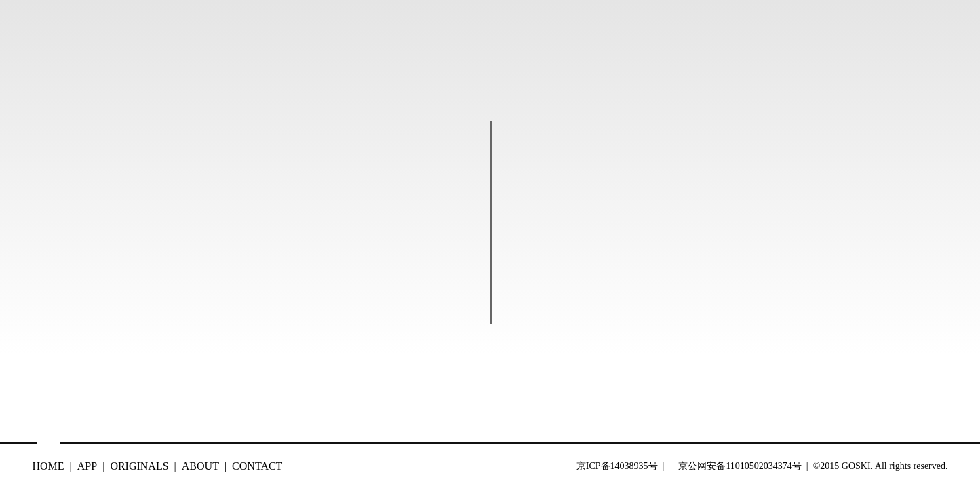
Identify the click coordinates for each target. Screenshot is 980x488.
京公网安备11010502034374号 (740, 466)
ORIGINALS (139, 466)
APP (87, 466)
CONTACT (257, 466)
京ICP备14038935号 (618, 466)
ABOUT (200, 466)
